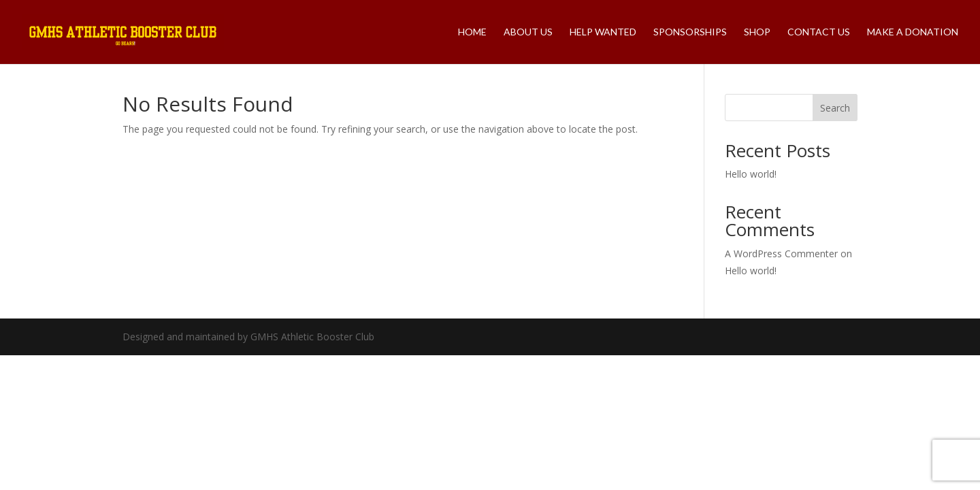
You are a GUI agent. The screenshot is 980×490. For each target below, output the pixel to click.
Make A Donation (913, 32)
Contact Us (819, 32)
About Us (528, 32)
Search (835, 108)
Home (472, 32)
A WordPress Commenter (781, 254)
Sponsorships (690, 32)
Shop (757, 32)
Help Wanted (603, 32)
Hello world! (751, 174)
